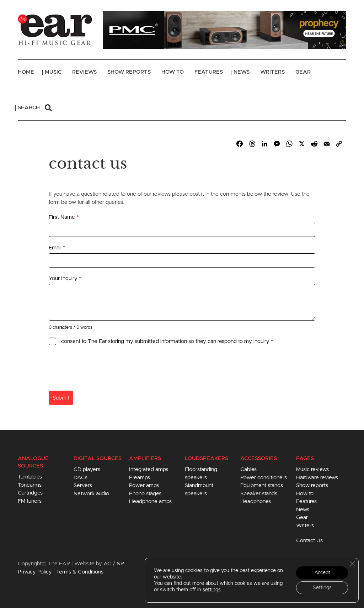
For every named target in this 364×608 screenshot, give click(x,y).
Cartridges (30, 493)
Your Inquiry (65, 278)
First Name (64, 217)
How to (305, 494)
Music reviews (312, 469)
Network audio (91, 494)
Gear (303, 72)
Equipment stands (262, 485)
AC (107, 564)
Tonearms (30, 485)
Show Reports (129, 72)
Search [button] (35, 108)
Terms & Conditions (80, 572)
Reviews (84, 72)
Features (209, 72)
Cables (248, 469)
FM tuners (30, 501)
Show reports (312, 485)
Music (53, 72)
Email (57, 248)
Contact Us (309, 541)
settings (212, 590)
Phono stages (145, 494)
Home (26, 72)
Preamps (140, 478)
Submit (61, 398)
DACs (81, 478)
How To (173, 72)
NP (120, 564)
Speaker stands (259, 494)
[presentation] (103, 370)
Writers (272, 72)
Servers (83, 485)
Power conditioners (264, 478)
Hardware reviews (317, 478)
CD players (87, 469)
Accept (322, 573)
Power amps (144, 485)
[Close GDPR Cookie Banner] (352, 564)
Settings (322, 588)
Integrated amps (149, 469)
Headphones (256, 501)
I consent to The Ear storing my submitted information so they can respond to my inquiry (166, 341)
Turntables (30, 477)
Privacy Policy (35, 572)
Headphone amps (150, 501)
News (242, 72)
